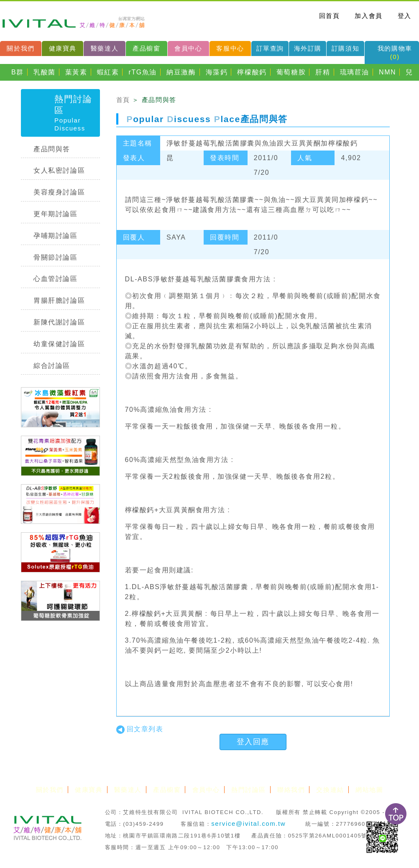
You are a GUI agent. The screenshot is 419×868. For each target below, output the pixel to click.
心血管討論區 (56, 279)
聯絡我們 (291, 790)
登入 (405, 16)
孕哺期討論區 (56, 236)
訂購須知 (345, 48)
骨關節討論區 (56, 257)
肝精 (323, 72)
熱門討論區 (249, 790)
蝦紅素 (108, 72)
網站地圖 (369, 790)
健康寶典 (63, 48)
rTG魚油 (143, 72)
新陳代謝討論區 (59, 322)
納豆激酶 (181, 72)
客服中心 (230, 48)
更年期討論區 (56, 214)
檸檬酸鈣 (252, 72)
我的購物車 (395, 52)
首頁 (123, 100)
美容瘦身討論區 (59, 192)
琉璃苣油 (355, 72)
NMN (387, 72)
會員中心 (188, 48)
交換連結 (330, 790)
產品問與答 (52, 149)
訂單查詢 (270, 48)
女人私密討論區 (59, 170)
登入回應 (253, 742)
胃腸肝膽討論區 (59, 300)
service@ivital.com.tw (248, 823)
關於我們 (20, 48)
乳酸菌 (45, 72)
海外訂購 (308, 48)
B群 (18, 72)
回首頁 (330, 16)
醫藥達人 (105, 48)
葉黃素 (76, 72)
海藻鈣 (217, 72)
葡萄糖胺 (291, 72)
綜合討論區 (52, 366)
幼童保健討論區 (59, 344)
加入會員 (368, 16)
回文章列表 (140, 729)
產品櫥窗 (146, 48)
